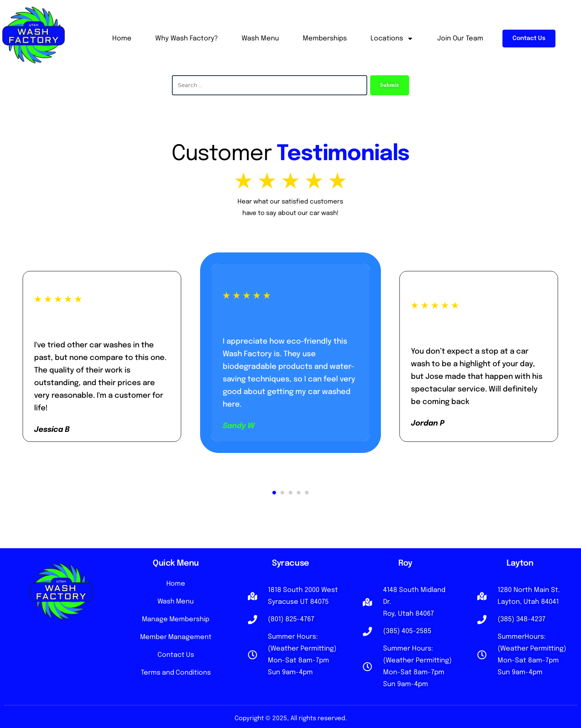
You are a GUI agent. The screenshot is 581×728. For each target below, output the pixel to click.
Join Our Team (460, 39)
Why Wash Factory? (187, 39)
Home (122, 39)
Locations (392, 39)
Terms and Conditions (176, 677)
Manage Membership (176, 621)
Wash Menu (260, 39)
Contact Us (176, 658)
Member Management (176, 640)
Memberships (325, 39)
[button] (274, 493)
